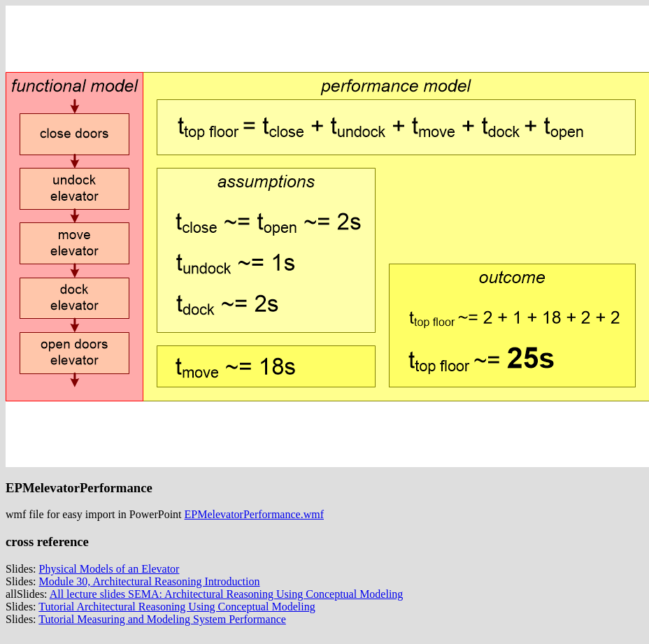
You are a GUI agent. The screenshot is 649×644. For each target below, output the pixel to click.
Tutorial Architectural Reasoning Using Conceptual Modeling (177, 607)
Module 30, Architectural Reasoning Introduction (150, 581)
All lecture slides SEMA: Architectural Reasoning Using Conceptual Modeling (227, 594)
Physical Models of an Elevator (109, 569)
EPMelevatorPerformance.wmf (254, 514)
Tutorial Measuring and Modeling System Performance (162, 619)
